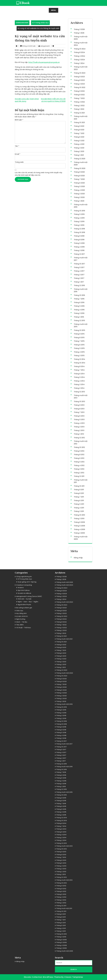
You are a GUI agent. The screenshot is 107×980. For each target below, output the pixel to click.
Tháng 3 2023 (79, 84)
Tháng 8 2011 (79, 493)
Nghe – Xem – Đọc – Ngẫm (28, 602)
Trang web (19, 162)
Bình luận (19, 120)
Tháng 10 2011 (79, 486)
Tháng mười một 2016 (64, 767)
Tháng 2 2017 (79, 278)
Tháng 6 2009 (79, 522)
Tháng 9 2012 (79, 451)
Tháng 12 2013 (79, 392)
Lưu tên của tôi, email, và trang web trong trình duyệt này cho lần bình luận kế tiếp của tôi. (38, 174)
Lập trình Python (24, 590)
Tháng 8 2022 (79, 95)
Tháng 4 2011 (79, 508)
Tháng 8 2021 (79, 130)
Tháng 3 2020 (79, 194)
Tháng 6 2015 (79, 345)
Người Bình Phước (24, 605)
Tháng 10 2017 (79, 264)
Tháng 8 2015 (79, 337)
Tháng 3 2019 (79, 221)
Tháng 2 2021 (79, 151)
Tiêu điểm (20, 625)
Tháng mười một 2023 (65, 602)
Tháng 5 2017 (79, 267)
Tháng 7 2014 (79, 370)
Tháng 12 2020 (79, 159)
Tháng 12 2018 (79, 229)
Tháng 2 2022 (79, 106)
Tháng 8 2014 (79, 366)
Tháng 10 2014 (79, 363)
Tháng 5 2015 (79, 348)
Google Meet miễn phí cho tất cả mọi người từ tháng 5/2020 (53, 100)
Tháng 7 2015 (79, 341)
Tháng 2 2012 (79, 473)
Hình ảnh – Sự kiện (25, 599)
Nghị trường (21, 619)
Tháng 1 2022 (79, 109)
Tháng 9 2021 (79, 126)
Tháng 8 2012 (79, 455)
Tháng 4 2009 (79, 529)
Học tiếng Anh (21, 613)
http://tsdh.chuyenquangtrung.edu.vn (44, 62)
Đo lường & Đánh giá (24, 608)
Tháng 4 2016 (79, 310)
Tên (17, 146)
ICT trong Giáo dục (40, 23)
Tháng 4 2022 (79, 102)
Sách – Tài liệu (22, 622)
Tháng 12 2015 (79, 320)
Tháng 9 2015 (79, 334)
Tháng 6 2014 (79, 374)
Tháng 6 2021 (79, 137)
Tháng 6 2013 (79, 416)
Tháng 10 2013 (79, 401)
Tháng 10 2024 (80, 49)
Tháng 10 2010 (79, 515)
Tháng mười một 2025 (65, 582)
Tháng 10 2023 (80, 73)
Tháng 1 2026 (79, 33)
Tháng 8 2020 (79, 176)
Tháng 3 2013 (79, 427)
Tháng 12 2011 (79, 476)
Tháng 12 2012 (79, 438)
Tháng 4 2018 (79, 247)
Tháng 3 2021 (79, 148)
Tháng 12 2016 (79, 285)
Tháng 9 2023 (79, 77)
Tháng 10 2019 (79, 211)
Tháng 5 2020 (79, 186)
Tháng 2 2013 (79, 430)
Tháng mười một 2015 (64, 792)
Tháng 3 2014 (79, 384)
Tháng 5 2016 (79, 306)
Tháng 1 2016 (79, 317)
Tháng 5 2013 (79, 419)
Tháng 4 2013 (79, 423)
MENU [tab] (53, 10)
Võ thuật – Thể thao (24, 628)
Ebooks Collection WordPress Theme (43, 977)
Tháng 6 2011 (79, 500)
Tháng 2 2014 (79, 388)
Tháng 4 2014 (79, 381)
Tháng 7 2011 (79, 497)
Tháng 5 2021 (79, 141)
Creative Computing (24, 585)
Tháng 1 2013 (79, 434)
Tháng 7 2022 (79, 98)
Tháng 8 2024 (79, 52)
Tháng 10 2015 (79, 330)
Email (18, 154)
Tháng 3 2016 (79, 313)
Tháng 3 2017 (79, 275)
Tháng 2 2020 (79, 197)
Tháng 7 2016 (79, 299)
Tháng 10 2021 (79, 122)
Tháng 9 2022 (79, 91)
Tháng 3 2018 (79, 250)
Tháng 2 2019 (79, 225)
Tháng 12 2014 (79, 359)
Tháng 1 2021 (79, 155)
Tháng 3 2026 (79, 29)
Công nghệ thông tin (24, 577)
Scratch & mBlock (24, 593)
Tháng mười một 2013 (64, 846)
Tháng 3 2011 (79, 511)
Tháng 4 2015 (79, 352)
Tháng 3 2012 (79, 469)
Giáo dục (20, 611)
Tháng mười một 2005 (65, 951)
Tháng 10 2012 (79, 447)
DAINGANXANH (22, 23)
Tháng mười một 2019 (64, 704)
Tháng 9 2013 (79, 405)
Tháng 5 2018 (79, 243)
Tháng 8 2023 (79, 80)
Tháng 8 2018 (79, 240)
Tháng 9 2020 (79, 172)
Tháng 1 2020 (79, 201)
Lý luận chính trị (22, 616)
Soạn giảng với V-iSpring (27, 582)
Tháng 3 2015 (79, 355)
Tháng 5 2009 (79, 526)
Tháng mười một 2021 (64, 639)
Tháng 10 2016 (79, 295)
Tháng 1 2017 (79, 282)
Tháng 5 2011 (79, 504)
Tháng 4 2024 (79, 56)
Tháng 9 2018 (79, 236)
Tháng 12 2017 (79, 254)
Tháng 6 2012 (79, 458)
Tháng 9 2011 (79, 490)
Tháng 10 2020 (80, 168)
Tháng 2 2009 (79, 533)
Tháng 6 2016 (79, 302)
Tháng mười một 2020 (65, 673)
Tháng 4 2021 (79, 144)
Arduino (21, 588)
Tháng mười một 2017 (64, 744)
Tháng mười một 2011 (64, 908)
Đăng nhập (78, 558)
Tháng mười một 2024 (65, 585)
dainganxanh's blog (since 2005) (29, 596)
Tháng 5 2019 (79, 214)
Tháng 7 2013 (79, 412)
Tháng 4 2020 (79, 190)
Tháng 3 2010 (79, 518)
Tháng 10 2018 (79, 232)
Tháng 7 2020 (79, 179)
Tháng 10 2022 (79, 87)
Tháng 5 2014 (79, 377)
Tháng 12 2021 (79, 113)
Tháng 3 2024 (79, 60)
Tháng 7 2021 (79, 133)
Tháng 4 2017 (79, 271)
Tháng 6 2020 (79, 183)
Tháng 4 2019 (79, 218)
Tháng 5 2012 (79, 462)
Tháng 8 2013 (79, 409)
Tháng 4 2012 (79, 465)
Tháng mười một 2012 (64, 880)
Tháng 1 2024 (79, 63)
